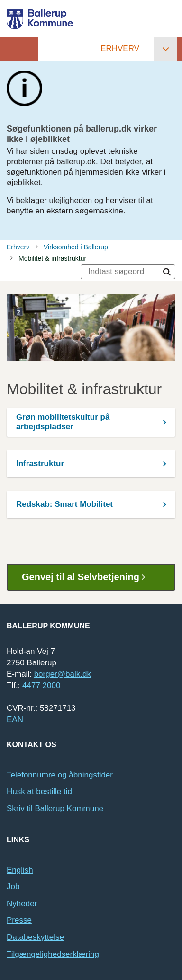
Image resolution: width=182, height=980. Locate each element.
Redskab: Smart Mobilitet (64, 504)
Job (13, 887)
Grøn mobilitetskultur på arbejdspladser (63, 422)
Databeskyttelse (35, 937)
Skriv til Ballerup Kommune (55, 808)
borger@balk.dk (63, 674)
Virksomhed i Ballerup (76, 247)
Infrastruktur (40, 464)
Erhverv (120, 49)
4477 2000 (41, 685)
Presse (19, 920)
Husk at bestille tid (39, 791)
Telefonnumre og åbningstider (60, 775)
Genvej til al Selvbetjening (87, 577)
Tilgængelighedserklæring (53, 954)
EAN (15, 720)
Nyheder (22, 904)
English (20, 870)
